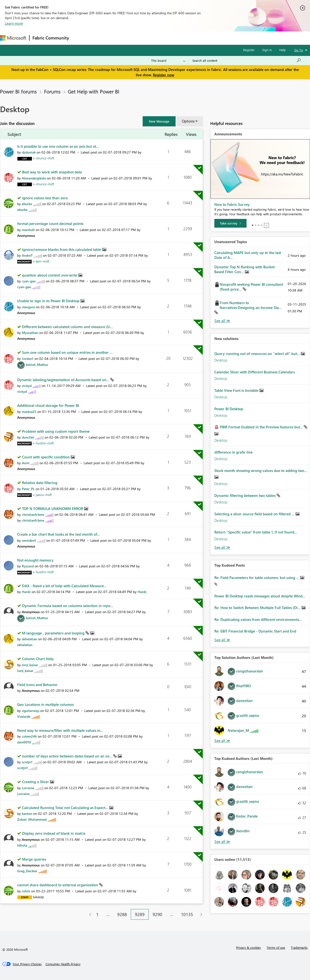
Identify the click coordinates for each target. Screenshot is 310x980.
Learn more (14, 23)
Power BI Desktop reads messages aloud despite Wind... (260, 596)
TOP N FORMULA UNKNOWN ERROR (53, 509)
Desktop (221, 360)
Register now (163, 75)
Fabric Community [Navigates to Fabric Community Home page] (51, 38)
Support (204, 38)
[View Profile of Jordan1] (28, 359)
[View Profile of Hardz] (26, 592)
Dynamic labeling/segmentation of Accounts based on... (64, 380)
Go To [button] (299, 50)
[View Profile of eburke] (27, 204)
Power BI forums (18, 91)
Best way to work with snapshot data (52, 172)
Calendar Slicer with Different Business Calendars (255, 372)
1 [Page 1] (97, 914)
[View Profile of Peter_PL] (28, 489)
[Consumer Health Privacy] (63, 964)
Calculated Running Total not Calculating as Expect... (66, 808)
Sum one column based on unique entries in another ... (67, 352)
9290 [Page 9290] (157, 914)
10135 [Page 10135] (187, 914)
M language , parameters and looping (54, 633)
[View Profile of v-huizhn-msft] (43, 443)
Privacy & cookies (248, 947)
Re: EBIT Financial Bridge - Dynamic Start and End (255, 631)
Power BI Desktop (229, 409)
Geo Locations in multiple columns (45, 704)
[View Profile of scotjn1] (27, 762)
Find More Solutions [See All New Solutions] (222, 547)
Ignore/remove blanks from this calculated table (62, 249)
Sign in (267, 50)
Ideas (121, 38)
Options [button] (188, 121)
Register (249, 50)
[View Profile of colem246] (29, 736)
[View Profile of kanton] (27, 814)
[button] (159, 121)
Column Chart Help (38, 659)
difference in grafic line (233, 452)
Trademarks (299, 947)
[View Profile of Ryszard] (28, 566)
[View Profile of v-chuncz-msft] (44, 158)
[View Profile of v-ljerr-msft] (41, 261)
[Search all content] (247, 61)
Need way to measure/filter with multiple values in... (60, 730)
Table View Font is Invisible (237, 390)
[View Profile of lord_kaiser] (30, 665)
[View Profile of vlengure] (28, 307)
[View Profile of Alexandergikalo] (34, 178)
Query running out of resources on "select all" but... (258, 354)
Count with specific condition (46, 457)
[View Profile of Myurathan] (30, 333)
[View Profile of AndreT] (27, 255)
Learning (183, 38)
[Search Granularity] (168, 61)
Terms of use (276, 947)
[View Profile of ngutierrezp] (31, 711)
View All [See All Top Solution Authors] (222, 741)
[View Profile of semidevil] (29, 540)
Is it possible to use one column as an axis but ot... (58, 146)
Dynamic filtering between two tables (245, 495)
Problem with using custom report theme (56, 431)
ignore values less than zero (45, 198)
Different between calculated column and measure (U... (67, 327)
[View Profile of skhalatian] (29, 639)
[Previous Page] (88, 914)
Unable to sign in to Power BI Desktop (49, 301)
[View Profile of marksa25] (29, 412)
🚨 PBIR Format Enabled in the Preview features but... (259, 427)
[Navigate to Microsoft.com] (13, 38)
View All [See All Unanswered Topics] (222, 321)
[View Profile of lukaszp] (38, 897)
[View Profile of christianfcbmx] (33, 514)
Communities (143, 38)
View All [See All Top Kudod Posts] (222, 640)
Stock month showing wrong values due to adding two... (261, 471)
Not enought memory (35, 560)
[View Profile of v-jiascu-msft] (42, 495)
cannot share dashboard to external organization (58, 885)
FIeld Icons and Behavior (37, 685)
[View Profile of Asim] (26, 463)
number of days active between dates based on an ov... (68, 756)
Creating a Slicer (36, 782)
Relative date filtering (40, 483)
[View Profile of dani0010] (24, 742)
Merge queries (34, 859)
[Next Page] (200, 914)
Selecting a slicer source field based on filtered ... (255, 514)
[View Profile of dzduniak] (29, 152)
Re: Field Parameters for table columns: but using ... (257, 578)
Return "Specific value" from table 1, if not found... (256, 532)
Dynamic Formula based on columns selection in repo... (68, 606)
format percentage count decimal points (50, 224)
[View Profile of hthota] (22, 845)
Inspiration (101, 38)
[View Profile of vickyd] (27, 386)
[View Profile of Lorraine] (28, 788)
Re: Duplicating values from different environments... (258, 619)
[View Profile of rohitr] (26, 891)
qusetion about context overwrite (50, 275)
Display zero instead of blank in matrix (54, 833)
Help (283, 50)
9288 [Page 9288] (122, 914)
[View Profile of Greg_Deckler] (27, 871)
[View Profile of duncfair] (28, 437)
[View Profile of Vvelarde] (24, 716)
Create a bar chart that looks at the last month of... (58, 534)
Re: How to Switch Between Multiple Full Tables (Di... (258, 608)
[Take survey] (230, 223)
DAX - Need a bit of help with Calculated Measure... (64, 586)
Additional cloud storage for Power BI (48, 405)
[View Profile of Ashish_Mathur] (37, 365)
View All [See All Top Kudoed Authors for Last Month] (222, 842)
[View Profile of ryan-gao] (29, 281)
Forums (80, 38)
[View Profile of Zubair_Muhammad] (32, 819)
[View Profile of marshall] (28, 230)
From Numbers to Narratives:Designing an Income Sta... (251, 305)
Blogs (164, 38)
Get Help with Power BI (94, 91)
